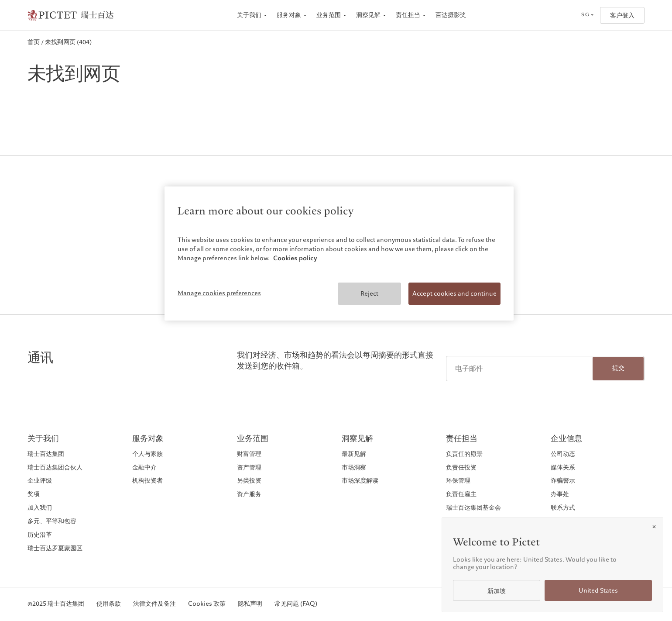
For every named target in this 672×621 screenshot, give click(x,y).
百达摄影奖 (451, 15)
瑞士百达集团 (46, 454)
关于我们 (249, 15)
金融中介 (144, 467)
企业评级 (40, 481)
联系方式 (563, 508)
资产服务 (249, 494)
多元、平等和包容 (52, 521)
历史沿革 (40, 535)
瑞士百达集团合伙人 (55, 467)
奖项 (34, 494)
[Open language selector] (587, 15)
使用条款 (109, 604)
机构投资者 (147, 481)
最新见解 (354, 454)
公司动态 (563, 454)
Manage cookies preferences (219, 293)
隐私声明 (250, 604)
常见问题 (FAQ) (296, 604)
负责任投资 (461, 467)
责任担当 (408, 15)
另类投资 (249, 481)
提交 (618, 368)
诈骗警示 (563, 481)
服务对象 (289, 15)
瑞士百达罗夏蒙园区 (55, 548)
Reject (369, 293)
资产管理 (249, 467)
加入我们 (40, 508)
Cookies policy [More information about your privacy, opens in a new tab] (295, 258)
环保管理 (458, 481)
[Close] (654, 527)
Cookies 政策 (207, 604)
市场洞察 (354, 467)
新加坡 (497, 591)
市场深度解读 (360, 481)
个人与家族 (147, 454)
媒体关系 (563, 467)
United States (598, 591)
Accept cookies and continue (454, 293)
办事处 (560, 494)
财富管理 (249, 454)
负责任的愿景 (464, 454)
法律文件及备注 (154, 604)
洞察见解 (368, 15)
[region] (339, 254)
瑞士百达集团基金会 (473, 508)
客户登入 (622, 16)
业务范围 (329, 15)
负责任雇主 (461, 494)
